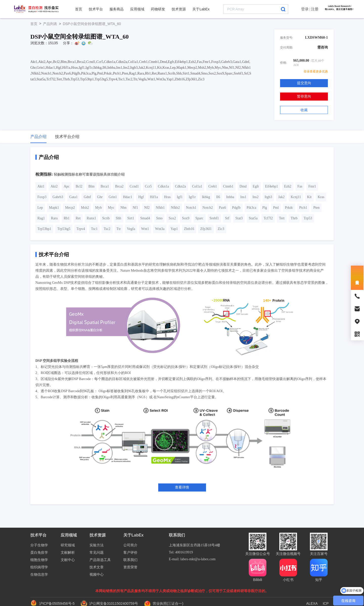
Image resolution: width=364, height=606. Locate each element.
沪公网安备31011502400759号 (110, 603)
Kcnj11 (296, 197)
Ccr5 (148, 186)
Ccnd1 (134, 186)
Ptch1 (303, 208)
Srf (227, 218)
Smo (160, 218)
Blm (92, 186)
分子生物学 (39, 545)
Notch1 (191, 208)
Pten (316, 208)
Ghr (100, 197)
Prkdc (289, 208)
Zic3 (221, 229)
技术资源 (179, 9)
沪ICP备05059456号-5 (57, 603)
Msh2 (85, 208)
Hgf (141, 197)
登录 (305, 9)
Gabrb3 (58, 197)
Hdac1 (128, 197)
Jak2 (281, 197)
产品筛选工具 (100, 560)
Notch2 (208, 208)
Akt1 (41, 186)
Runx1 (91, 218)
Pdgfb (236, 208)
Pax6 (222, 208)
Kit (309, 197)
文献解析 (68, 553)
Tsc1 (94, 229)
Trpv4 (81, 229)
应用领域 (137, 9)
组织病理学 (39, 567)
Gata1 (73, 197)
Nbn (123, 208)
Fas (300, 186)
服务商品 (117, 9)
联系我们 (130, 560)
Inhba (230, 197)
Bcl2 (79, 186)
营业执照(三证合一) (164, 603)
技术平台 (96, 9)
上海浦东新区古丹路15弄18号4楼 (195, 545)
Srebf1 (214, 218)
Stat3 (239, 218)
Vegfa (131, 229)
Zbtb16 (189, 229)
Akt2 (54, 186)
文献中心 (68, 560)
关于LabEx (201, 9)
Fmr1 (312, 186)
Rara (54, 218)
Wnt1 (145, 229)
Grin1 (113, 197)
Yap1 (174, 229)
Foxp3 (42, 197)
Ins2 (256, 197)
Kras (321, 197)
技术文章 (97, 567)
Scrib (106, 218)
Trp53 (308, 218)
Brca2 (119, 186)
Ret (78, 218)
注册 (315, 9)
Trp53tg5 (64, 229)
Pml (276, 208)
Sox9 (186, 218)
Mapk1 (54, 208)
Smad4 (145, 218)
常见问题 (97, 553)
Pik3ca (252, 208)
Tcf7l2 (268, 218)
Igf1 (180, 197)
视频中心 (97, 575)
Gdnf (87, 197)
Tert (282, 218)
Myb (98, 208)
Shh (119, 218)
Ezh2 (288, 186)
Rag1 (41, 218)
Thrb (294, 218)
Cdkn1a (164, 186)
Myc (111, 208)
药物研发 (158, 9)
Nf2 (147, 208)
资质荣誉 (130, 567)
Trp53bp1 (44, 229)
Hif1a (154, 197)
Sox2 (172, 218)
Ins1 (243, 197)
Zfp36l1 (206, 229)
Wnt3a (160, 229)
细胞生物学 (39, 560)
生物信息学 (39, 575)
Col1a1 (197, 186)
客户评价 (130, 553)
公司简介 (130, 545)
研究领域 (68, 545)
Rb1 (67, 218)
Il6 (218, 197)
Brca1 (105, 186)
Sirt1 (131, 218)
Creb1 (213, 186)
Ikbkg (206, 197)
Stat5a (253, 218)
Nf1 (135, 208)
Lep (40, 208)
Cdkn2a (180, 186)
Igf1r (192, 197)
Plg (265, 208)
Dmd (243, 186)
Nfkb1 (160, 208)
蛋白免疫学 (39, 553)
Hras (167, 197)
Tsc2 (107, 229)
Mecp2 (70, 208)
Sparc (199, 218)
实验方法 (97, 545)
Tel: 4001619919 (181, 552)
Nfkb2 (175, 208)
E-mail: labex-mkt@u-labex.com (192, 559)
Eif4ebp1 (271, 186)
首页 (79, 9)
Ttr (119, 229)
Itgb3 (268, 197)
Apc (67, 186)
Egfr (256, 186)
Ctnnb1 (228, 186)
